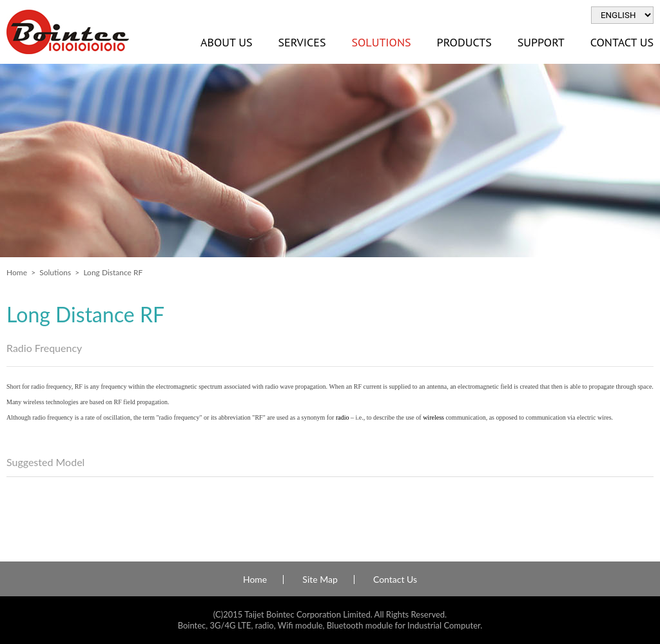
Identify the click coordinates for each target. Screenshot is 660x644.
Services (302, 42)
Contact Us (395, 580)
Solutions (381, 42)
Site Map (320, 580)
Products (464, 42)
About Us (226, 42)
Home (17, 272)
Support (541, 42)
